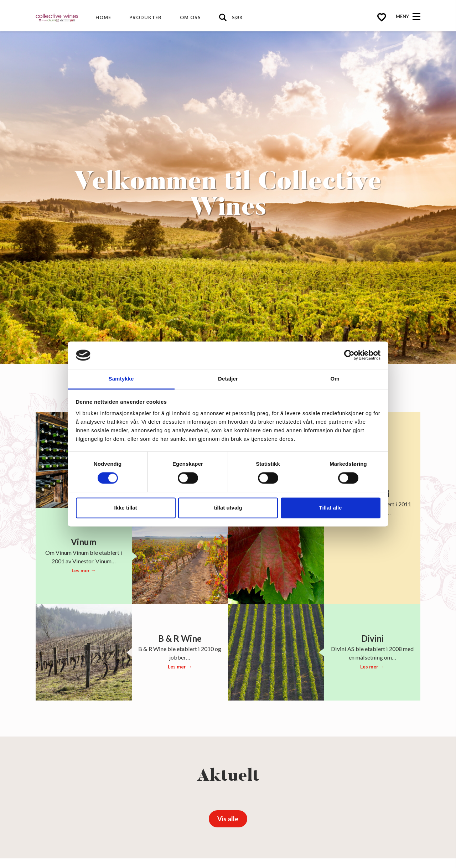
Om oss (190, 17)
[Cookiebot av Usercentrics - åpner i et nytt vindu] (349, 355)
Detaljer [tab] (228, 379)
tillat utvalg (228, 508)
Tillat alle (331, 508)
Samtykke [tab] (121, 379)
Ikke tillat (125, 508)
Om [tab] (335, 379)
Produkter (146, 17)
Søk (237, 17)
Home (103, 17)
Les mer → (84, 570)
